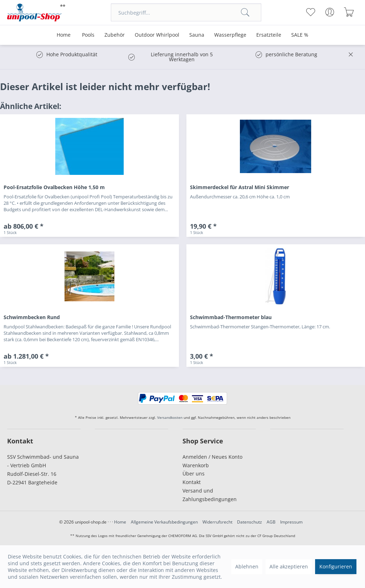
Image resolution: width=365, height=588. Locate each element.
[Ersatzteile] (269, 35)
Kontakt (192, 482)
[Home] (64, 35)
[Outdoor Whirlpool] (157, 35)
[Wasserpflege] (230, 35)
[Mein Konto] (330, 12)
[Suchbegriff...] (186, 12)
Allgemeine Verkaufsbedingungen (164, 522)
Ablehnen (247, 566)
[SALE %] (300, 35)
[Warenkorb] (349, 12)
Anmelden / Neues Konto (212, 457)
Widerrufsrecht (217, 522)
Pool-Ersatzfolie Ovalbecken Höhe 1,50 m (54, 187)
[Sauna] (197, 35)
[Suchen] (245, 12)
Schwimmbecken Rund (32, 317)
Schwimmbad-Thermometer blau (231, 317)
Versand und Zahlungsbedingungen (210, 495)
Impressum (291, 522)
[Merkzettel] (311, 12)
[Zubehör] (115, 35)
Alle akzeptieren (289, 566)
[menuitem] (186, 12)
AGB (271, 522)
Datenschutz (250, 522)
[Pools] (88, 35)
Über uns (194, 473)
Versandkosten (170, 417)
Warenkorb (196, 465)
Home (120, 522)
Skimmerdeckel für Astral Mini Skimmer (240, 187)
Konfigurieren (336, 566)
